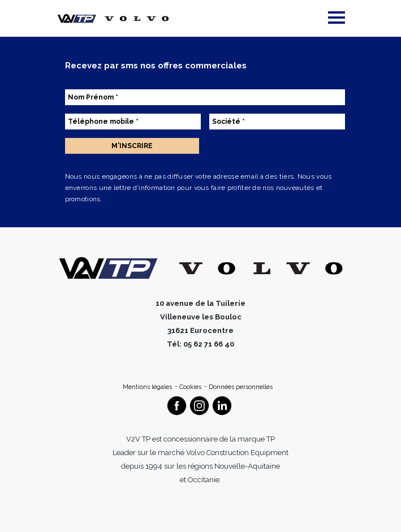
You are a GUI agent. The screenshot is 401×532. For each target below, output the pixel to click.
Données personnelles (241, 387)
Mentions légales (148, 387)
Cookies (191, 387)
